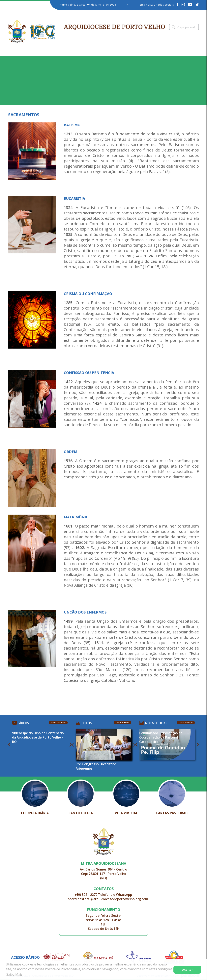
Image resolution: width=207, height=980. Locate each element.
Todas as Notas (186, 723)
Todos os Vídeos (58, 723)
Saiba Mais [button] (14, 974)
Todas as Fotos (122, 723)
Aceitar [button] (187, 970)
